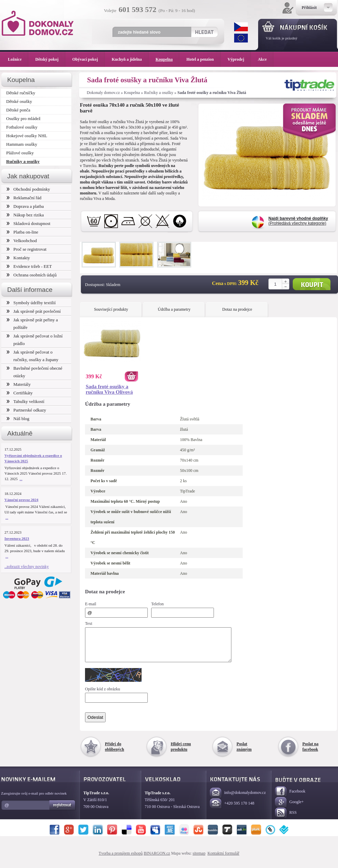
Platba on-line (22, 232)
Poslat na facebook (310, 753)
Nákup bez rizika (25, 215)
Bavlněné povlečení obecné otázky (34, 372)
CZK (241, 27)
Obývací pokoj (89, 59)
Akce (263, 59)
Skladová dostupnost (28, 223)
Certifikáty (20, 393)
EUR (241, 38)
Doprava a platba (25, 206)
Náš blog (18, 419)
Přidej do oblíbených (114, 753)
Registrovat (63, 811)
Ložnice (18, 59)
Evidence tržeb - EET (29, 266)
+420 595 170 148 (232, 810)
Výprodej (239, 59)
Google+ (289, 808)
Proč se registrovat (27, 249)
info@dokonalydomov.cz (238, 799)
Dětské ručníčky (21, 93)
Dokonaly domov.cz (103, 93)
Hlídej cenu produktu (181, 753)
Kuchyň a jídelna (130, 59)
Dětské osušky (19, 101)
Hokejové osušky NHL (27, 136)
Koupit (312, 284)
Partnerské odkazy (26, 410)
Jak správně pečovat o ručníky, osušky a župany (32, 356)
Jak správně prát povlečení (34, 311)
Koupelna (132, 93)
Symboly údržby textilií (31, 303)
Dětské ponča (18, 110)
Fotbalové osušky (22, 127)
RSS (286, 819)
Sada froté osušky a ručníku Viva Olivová (109, 389)
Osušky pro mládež (23, 118)
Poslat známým (244, 753)
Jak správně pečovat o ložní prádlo (35, 340)
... (21, 479)
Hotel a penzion (204, 59)
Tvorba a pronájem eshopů (121, 859)
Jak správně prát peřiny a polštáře (32, 324)
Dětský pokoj (50, 59)
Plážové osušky (20, 153)
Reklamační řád (24, 198)
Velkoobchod (22, 241)
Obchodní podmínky (28, 189)
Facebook (290, 798)
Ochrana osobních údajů (32, 275)
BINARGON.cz (157, 859)
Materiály (19, 384)
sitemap (199, 859)
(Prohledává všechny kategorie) (298, 221)
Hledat (204, 32)
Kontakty (18, 258)
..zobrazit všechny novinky (27, 567)
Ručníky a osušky (159, 93)
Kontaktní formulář (223, 859)
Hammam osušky (22, 144)
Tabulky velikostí (25, 401)
